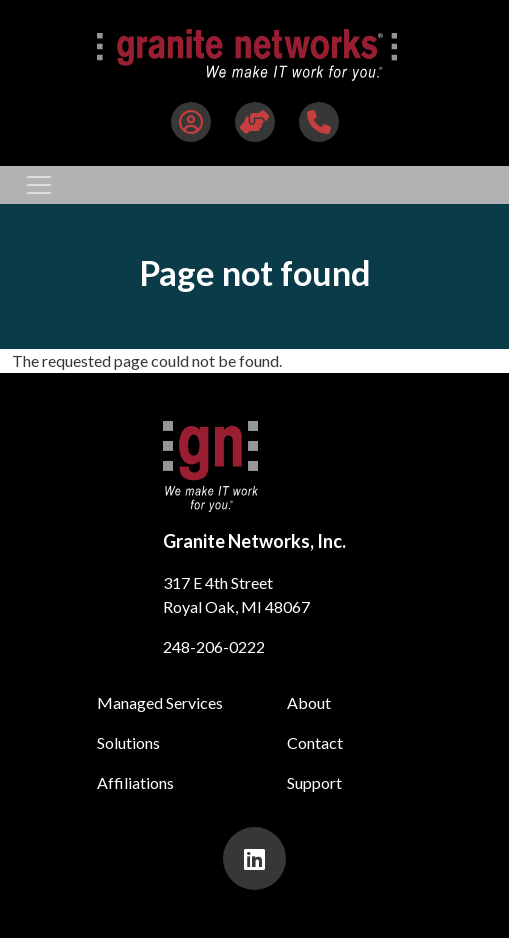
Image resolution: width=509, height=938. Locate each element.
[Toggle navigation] (39, 185)
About (309, 702)
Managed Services (160, 702)
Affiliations (135, 782)
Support (314, 782)
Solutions (128, 742)
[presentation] (254, 858)
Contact (315, 742)
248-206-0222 (214, 646)
